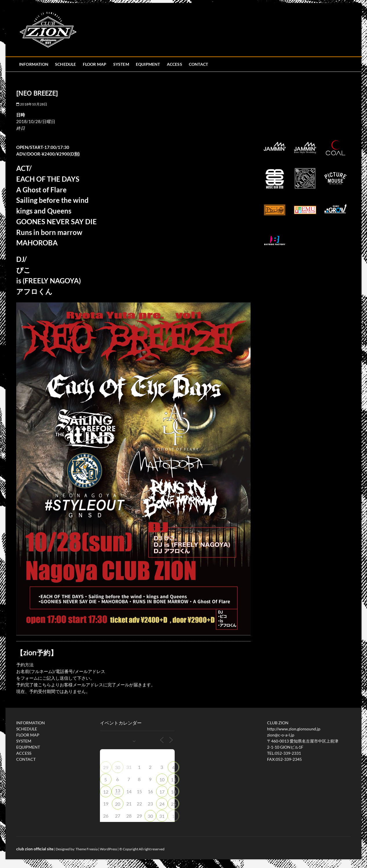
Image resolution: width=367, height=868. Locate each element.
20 (118, 804)
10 (162, 779)
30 (118, 767)
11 (174, 779)
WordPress (108, 849)
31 (162, 816)
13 (118, 790)
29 (106, 767)
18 (174, 792)
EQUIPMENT (148, 64)
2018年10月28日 (32, 104)
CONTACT (198, 64)
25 (174, 804)
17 (162, 792)
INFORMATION (34, 64)
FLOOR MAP (95, 64)
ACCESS (175, 64)
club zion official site (35, 849)
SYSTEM (121, 64)
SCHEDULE (66, 64)
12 (106, 792)
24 (162, 804)
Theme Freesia (87, 849)
